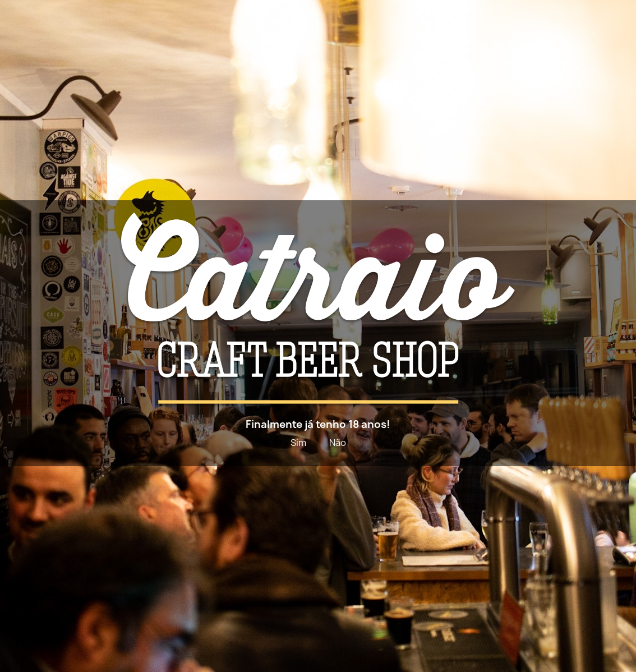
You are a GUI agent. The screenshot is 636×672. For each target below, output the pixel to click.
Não (338, 443)
